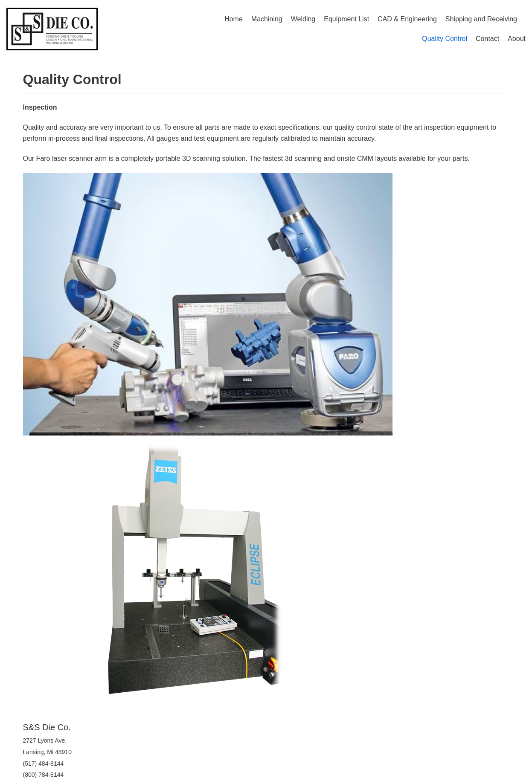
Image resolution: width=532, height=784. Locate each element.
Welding (303, 19)
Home (234, 19)
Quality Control (445, 39)
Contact (487, 39)
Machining (267, 19)
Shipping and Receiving (481, 19)
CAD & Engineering (407, 19)
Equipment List (346, 19)
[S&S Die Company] (52, 29)
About (517, 39)
